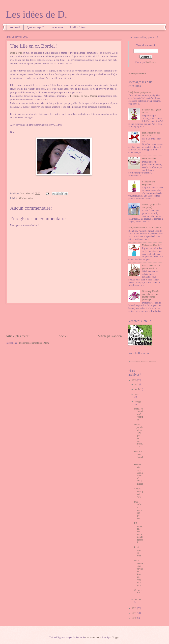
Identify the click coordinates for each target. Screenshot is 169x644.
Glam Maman (141, 362)
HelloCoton (78, 27)
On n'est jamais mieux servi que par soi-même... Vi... (138, 436)
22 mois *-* (138, 592)
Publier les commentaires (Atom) (34, 343)
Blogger (115, 637)
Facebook (57, 27)
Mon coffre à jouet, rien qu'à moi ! (138, 510)
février (138, 402)
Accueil (15, 27)
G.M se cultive (26, 198)
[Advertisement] (64, 319)
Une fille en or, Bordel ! (138, 456)
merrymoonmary (93, 637)
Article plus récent (18, 336)
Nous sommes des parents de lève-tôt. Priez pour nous (139, 573)
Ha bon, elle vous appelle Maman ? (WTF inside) (139, 474)
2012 (134, 608)
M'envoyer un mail (137, 74)
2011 (134, 613)
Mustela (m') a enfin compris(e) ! (151, 206)
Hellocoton (152, 362)
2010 (134, 618)
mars (137, 394)
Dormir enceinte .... (151, 159)
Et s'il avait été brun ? (138, 552)
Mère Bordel (16, 53)
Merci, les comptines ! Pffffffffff (139, 414)
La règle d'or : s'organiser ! (149, 183)
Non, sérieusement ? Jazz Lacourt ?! (145, 228)
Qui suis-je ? (35, 27)
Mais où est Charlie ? (152, 245)
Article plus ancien (110, 336)
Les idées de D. (36, 14)
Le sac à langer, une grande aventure (151, 267)
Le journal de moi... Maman (84, 96)
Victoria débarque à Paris (138, 493)
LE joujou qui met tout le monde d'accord (139, 533)
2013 (134, 380)
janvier (138, 599)
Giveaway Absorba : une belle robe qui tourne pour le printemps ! (152, 295)
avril (137, 389)
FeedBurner (151, 62)
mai (137, 384)
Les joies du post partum (140, 92)
